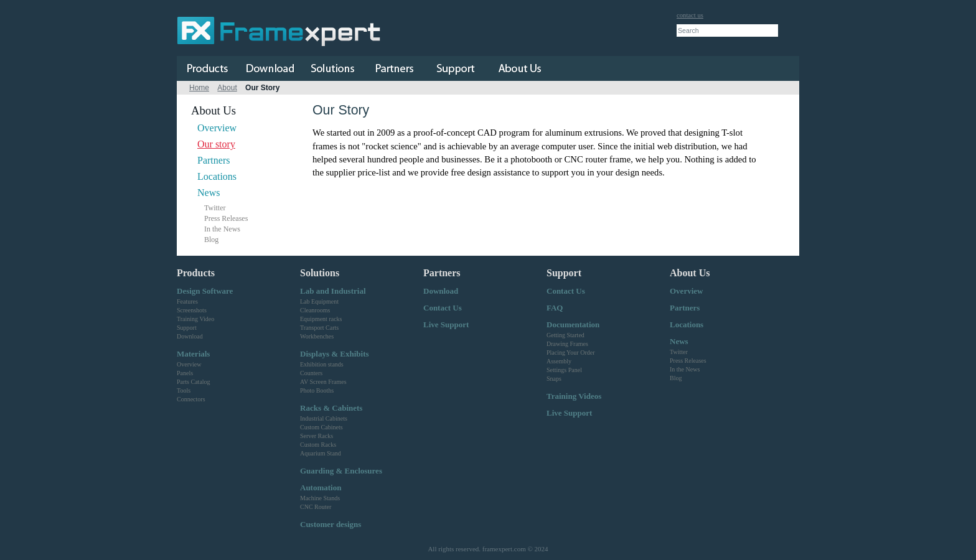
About (227, 88)
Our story (216, 144)
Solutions (320, 273)
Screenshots (192, 310)
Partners (213, 160)
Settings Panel (564, 370)
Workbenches (317, 336)
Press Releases (226, 218)
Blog (211, 240)
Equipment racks (321, 319)
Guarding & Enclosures (341, 471)
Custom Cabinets (321, 427)
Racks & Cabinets (331, 408)
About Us (690, 273)
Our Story (262, 88)
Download (190, 336)
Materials (193, 354)
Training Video (195, 319)
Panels (185, 373)
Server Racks (317, 436)
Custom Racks (318, 445)
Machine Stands (320, 498)
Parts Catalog (194, 382)
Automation (321, 488)
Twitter (215, 208)
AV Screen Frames (323, 382)
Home (199, 88)
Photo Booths (317, 390)
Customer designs (331, 524)
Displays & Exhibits (335, 354)
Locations (217, 176)
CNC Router (316, 507)
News (209, 193)
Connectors (191, 399)
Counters (311, 373)
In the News (222, 229)
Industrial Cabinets (324, 418)
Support (187, 328)
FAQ (555, 308)
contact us (690, 15)
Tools (184, 390)
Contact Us (443, 308)
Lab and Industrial (333, 291)
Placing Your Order (571, 352)
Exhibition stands (322, 364)
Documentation (573, 324)
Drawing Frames (567, 344)
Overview (217, 128)
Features (187, 301)
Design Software (205, 291)
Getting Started (565, 335)
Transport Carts (319, 328)
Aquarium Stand (321, 453)
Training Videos (574, 396)
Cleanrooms (315, 310)
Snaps (554, 379)
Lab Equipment (319, 301)
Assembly (559, 361)
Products (196, 273)
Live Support (446, 324)
